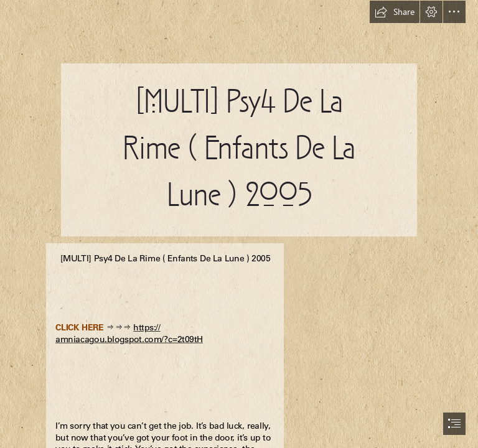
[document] (239, 224)
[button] (395, 12)
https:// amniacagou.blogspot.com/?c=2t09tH (129, 334)
